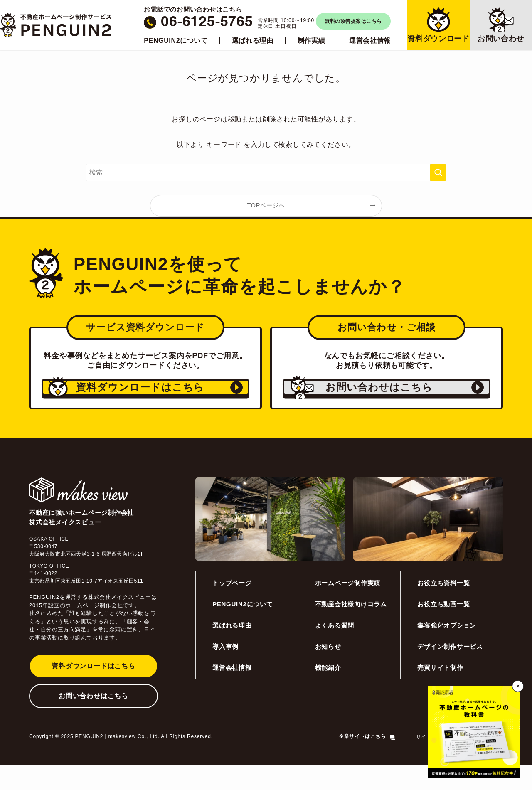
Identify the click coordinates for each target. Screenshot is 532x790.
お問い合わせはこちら (94, 721)
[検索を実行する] (438, 172)
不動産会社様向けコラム (351, 629)
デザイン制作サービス (450, 672)
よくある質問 (335, 651)
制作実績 (312, 41)
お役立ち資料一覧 (443, 608)
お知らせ (328, 672)
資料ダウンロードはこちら (94, 691)
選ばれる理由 (253, 41)
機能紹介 (328, 693)
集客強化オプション (447, 651)
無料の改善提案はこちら (353, 21)
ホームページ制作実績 (348, 608)
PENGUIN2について (176, 41)
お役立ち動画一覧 (443, 629)
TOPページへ (266, 205)
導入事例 (225, 672)
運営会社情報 (370, 41)
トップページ (232, 608)
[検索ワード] (266, 172)
